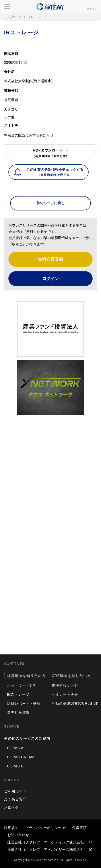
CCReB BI (16, 766)
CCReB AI (16, 748)
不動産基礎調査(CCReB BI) (75, 704)
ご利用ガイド (15, 791)
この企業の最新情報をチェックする (55, 173)
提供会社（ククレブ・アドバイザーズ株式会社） (48, 850)
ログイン (92, 9)
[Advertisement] (50, 469)
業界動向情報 (18, 713)
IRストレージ (18, 694)
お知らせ (12, 807)
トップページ (13, 17)
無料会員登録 (50, 259)
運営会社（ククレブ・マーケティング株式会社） (48, 842)
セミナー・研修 (65, 694)
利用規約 (11, 828)
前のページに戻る (50, 203)
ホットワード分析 (22, 685)
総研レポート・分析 (24, 704)
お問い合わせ (18, 835)
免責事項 (80, 828)
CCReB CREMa (21, 757)
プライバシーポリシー (43, 828)
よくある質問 (15, 799)
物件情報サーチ (65, 685)
